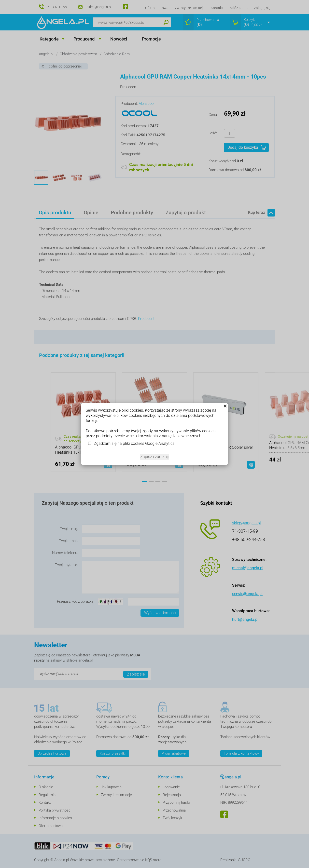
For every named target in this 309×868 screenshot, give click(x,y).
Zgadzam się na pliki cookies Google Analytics (134, 443)
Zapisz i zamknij (154, 457)
